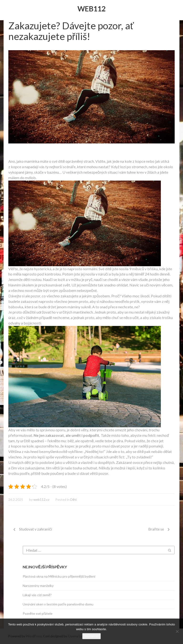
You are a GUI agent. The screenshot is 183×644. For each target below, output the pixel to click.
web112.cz (41, 499)
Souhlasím (91, 636)
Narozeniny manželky (38, 586)
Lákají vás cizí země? (37, 595)
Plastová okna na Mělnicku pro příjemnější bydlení (59, 576)
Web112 (91, 9)
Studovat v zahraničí (36, 529)
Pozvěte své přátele (37, 613)
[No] (177, 631)
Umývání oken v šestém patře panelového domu (58, 604)
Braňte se (156, 529)
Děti (74, 499)
